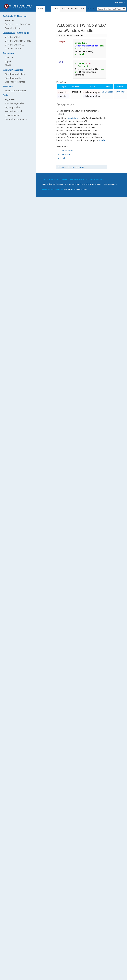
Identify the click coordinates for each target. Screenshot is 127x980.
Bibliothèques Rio (13, 78)
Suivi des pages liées (14, 103)
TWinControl (120, 92)
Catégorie (62, 167)
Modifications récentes (16, 91)
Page (41, 9)
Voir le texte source (73, 9)
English (8, 61)
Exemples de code (14, 28)
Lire (56, 9)
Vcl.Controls (107, 92)
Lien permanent (12, 115)
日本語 (8, 65)
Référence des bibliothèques (18, 24)
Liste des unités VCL (14, 45)
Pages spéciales (12, 107)
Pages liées (10, 99)
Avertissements (110, 184)
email (70, 190)
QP (65, 190)
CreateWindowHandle (96, 118)
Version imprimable (14, 111)
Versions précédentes (15, 82)
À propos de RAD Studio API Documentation (84, 184)
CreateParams (66, 151)
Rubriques (10, 20)
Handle (102, 140)
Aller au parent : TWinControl (72, 35)
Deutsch (9, 57)
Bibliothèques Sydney (15, 74)
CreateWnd (73, 118)
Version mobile (81, 190)
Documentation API (76, 167)
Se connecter (120, 2)
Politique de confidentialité (52, 184)
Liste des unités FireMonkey (18, 41)
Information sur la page (16, 119)
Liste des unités (12, 37)
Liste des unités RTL (14, 49)
